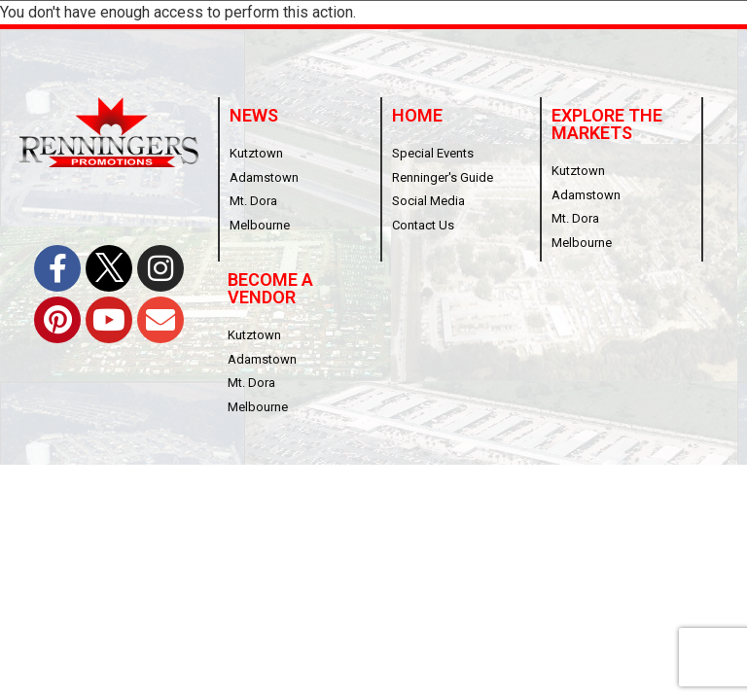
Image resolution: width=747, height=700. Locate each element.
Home (417, 115)
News (254, 115)
